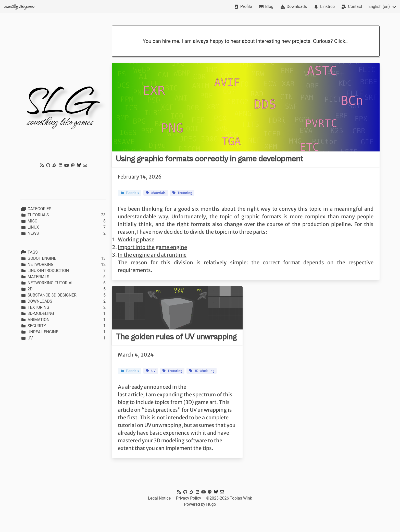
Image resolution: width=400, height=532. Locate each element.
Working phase (136, 239)
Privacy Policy (189, 498)
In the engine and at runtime (152, 255)
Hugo (211, 504)
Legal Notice (159, 498)
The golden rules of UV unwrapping (176, 337)
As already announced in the (152, 387)
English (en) (379, 7)
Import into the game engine (152, 247)
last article (130, 394)
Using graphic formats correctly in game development (210, 159)
